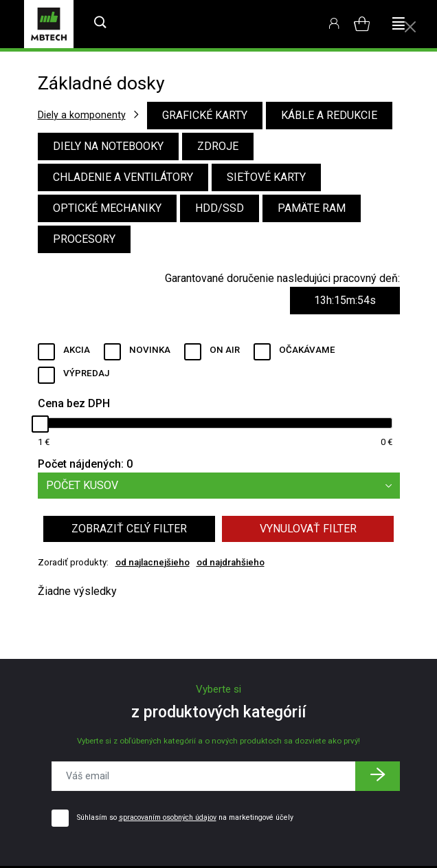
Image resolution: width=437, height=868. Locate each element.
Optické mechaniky (107, 208)
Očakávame (307, 350)
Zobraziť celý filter (129, 529)
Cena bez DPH (74, 403)
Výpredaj (86, 373)
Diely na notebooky (108, 146)
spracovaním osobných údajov (168, 817)
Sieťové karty (266, 177)
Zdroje (218, 146)
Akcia (77, 350)
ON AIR (225, 350)
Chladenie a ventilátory (123, 177)
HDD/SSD (220, 208)
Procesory (84, 239)
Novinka (150, 350)
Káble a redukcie (329, 115)
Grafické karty (205, 115)
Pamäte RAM (312, 208)
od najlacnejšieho (153, 562)
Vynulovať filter (308, 529)
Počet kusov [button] (223, 486)
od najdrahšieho (231, 562)
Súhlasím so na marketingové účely (185, 817)
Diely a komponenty (82, 115)
